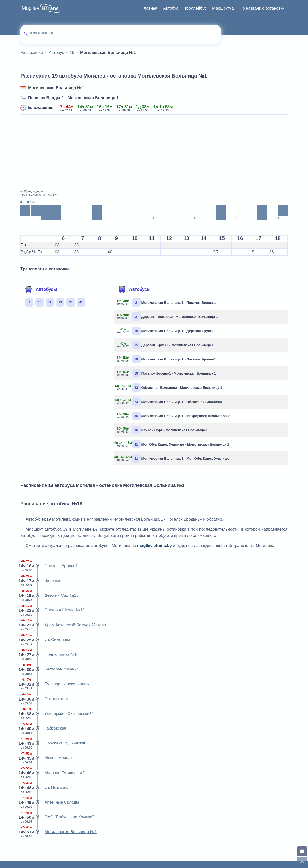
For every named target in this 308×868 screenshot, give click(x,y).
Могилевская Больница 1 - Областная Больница (170, 402)
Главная (150, 8)
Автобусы (41, 289)
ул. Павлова (44, 787)
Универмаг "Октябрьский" (57, 714)
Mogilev (30, 8)
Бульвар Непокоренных (55, 684)
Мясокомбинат (46, 758)
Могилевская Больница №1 (56, 88)
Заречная (42, 581)
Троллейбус (195, 8)
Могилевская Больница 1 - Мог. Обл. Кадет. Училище (173, 458)
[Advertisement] (154, 152)
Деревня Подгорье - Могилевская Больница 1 (168, 317)
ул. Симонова (45, 640)
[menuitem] (150, 8)
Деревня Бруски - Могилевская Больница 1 (166, 345)
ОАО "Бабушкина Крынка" (57, 817)
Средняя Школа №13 (53, 610)
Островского (44, 699)
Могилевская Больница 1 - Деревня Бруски (166, 331)
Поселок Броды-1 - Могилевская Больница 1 (73, 98)
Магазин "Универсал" (53, 773)
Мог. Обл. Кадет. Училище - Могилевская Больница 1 (173, 444)
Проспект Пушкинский (53, 743)
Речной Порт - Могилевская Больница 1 (163, 430)
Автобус (171, 8)
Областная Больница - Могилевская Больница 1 (170, 387)
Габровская (43, 728)
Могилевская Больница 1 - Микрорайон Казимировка (174, 416)
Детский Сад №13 (49, 595)
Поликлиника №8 (49, 655)
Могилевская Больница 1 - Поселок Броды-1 (167, 302)
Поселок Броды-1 (49, 566)
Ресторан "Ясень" (49, 669)
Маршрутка (223, 8)
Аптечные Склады (50, 802)
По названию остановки (262, 8)
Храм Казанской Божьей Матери (63, 625)
